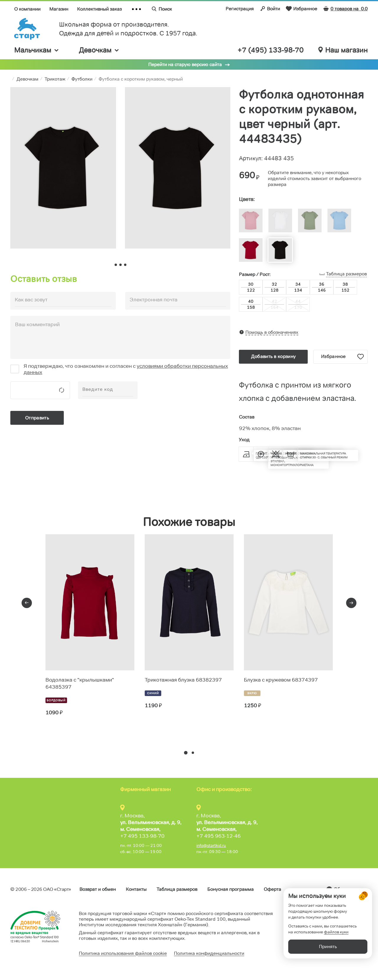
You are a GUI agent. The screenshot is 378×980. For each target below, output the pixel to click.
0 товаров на (345, 9)
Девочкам (99, 50)
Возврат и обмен (98, 889)
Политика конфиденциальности (209, 953)
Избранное (302, 9)
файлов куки (336, 948)
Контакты (136, 889)
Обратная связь (351, 889)
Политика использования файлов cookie (123, 953)
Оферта (272, 889)
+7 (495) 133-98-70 (271, 50)
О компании (27, 9)
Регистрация (240, 9)
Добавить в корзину (273, 356)
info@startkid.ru (211, 845)
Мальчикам (37, 50)
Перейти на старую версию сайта (185, 64)
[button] (186, 753)
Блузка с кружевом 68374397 (281, 680)
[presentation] (27, 603)
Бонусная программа (230, 889)
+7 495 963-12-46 (219, 836)
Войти (270, 9)
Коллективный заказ (99, 9)
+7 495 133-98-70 (142, 836)
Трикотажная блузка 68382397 (183, 680)
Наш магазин (343, 50)
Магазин (59, 9)
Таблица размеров (177, 889)
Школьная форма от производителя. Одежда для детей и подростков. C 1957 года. (128, 29)
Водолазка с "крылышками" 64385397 (80, 683)
